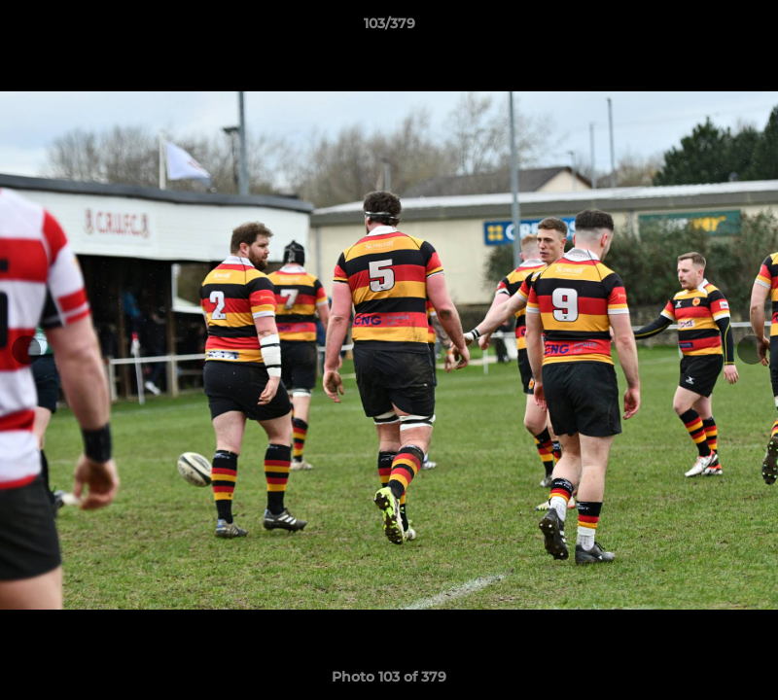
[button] (743, 28)
